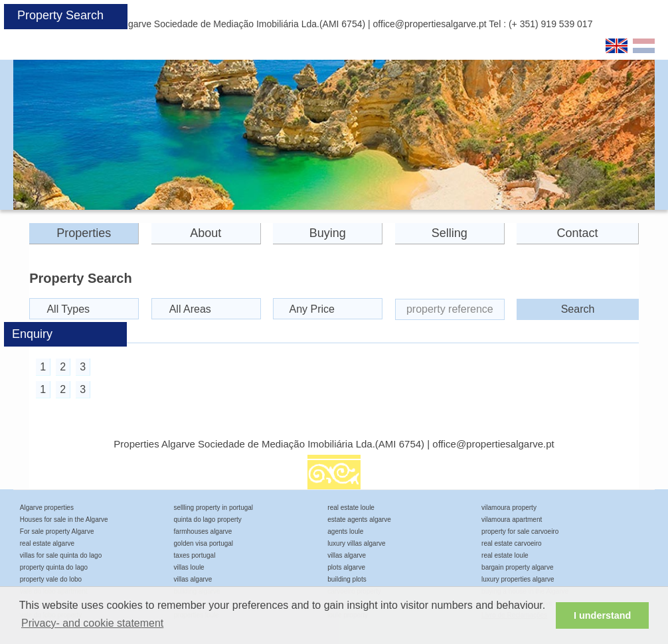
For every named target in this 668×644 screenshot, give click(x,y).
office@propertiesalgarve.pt (430, 24)
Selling (450, 233)
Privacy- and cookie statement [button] (92, 623)
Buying (328, 233)
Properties (84, 233)
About (206, 233)
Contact (578, 233)
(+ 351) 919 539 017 (551, 24)
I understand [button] (602, 615)
